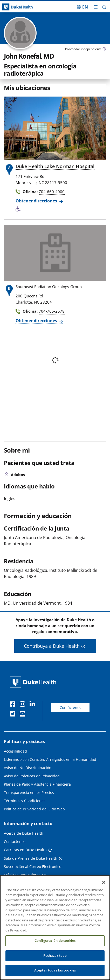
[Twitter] (14, 715)
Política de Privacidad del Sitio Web (34, 809)
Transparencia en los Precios (29, 792)
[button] (104, 7)
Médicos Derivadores (22, 875)
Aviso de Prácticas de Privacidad (32, 776)
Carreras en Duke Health (25, 850)
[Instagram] (24, 705)
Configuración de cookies (55, 945)
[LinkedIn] (33, 705)
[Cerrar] (104, 887)
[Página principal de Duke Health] (14, 7)
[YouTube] (24, 715)
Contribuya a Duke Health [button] (52, 646)
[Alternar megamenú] (96, 7)
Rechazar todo (55, 960)
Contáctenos (70, 708)
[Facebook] (14, 705)
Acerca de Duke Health (24, 833)
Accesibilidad (15, 751)
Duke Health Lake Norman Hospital (55, 166)
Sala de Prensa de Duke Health (31, 858)
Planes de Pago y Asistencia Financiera (37, 784)
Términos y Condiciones (25, 801)
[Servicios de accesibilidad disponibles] (19, 209)
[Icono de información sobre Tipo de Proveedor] (104, 49)
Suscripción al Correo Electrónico (33, 867)
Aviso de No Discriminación (28, 768)
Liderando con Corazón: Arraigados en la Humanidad (50, 759)
